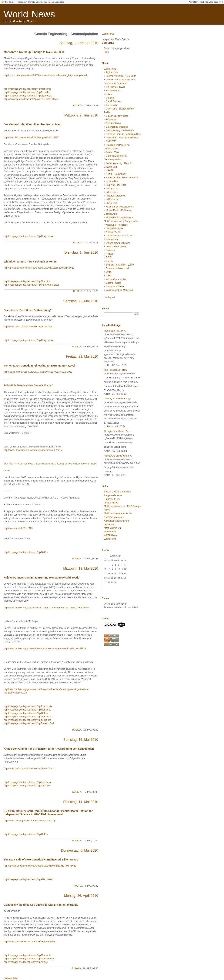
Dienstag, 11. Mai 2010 (81, 802)
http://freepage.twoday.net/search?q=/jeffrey (26, 962)
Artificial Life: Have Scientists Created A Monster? (29, 385)
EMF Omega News (114, 517)
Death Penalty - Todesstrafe (120, 130)
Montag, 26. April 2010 (81, 896)
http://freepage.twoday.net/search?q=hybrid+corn (28, 717)
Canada (110, 98)
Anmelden (194, 2)
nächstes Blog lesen (209, 2)
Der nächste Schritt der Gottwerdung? (28, 310)
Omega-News (111, 503)
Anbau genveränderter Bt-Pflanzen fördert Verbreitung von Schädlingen (49, 749)
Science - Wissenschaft (118, 268)
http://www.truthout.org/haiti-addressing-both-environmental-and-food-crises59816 (45, 648)
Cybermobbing (113, 123)
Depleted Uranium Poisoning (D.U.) (124, 134)
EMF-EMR (111, 141)
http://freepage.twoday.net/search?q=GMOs (26, 552)
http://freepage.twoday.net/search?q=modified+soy (29, 959)
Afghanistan (112, 72)
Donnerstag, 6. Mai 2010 (80, 850)
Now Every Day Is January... (118, 456)
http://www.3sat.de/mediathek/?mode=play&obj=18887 (31, 137)
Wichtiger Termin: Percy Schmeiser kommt (31, 262)
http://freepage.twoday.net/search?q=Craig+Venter (29, 236)
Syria (108, 272)
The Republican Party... (116, 370)
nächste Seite (11, 978)
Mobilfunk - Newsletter (117, 225)
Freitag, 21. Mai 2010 (82, 356)
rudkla (78, 106)
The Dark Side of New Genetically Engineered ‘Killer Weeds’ (41, 860)
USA (108, 276)
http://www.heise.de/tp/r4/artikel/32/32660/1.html (28, 327)
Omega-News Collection (118, 243)
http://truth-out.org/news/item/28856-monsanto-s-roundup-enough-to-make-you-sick (46, 75)
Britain (109, 94)
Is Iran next (111, 192)
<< (221, 2)
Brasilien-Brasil (113, 91)
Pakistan (110, 250)
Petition (110, 254)
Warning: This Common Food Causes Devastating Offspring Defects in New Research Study (50, 464)
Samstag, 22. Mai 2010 (81, 301)
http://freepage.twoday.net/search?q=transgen (27, 786)
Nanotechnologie (114, 228)
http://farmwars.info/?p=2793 (18, 528)
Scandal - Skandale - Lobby (120, 265)
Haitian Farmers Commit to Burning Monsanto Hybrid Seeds (42, 578)
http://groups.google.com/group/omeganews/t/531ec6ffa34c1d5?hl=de (39, 268)
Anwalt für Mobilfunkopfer (117, 521)
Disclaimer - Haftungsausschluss (122, 138)
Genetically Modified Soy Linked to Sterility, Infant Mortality (41, 905)
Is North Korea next (116, 196)
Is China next (112, 189)
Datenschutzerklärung (117, 127)
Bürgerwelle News (113, 495)
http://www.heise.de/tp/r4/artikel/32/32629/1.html (28, 769)
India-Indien (112, 181)
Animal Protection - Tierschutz (121, 76)
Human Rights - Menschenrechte (122, 178)
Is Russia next (113, 199)
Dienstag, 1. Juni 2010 (81, 252)
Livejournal (111, 203)
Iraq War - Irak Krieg (116, 185)
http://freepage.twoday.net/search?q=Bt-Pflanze (28, 782)
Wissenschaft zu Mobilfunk (119, 290)
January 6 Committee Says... (119, 399)
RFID (109, 257)
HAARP (110, 170)
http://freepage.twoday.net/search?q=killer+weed (28, 879)
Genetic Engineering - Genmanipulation (46, 2)
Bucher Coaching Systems (117, 492)
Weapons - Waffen (115, 287)
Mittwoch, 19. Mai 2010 (81, 568)
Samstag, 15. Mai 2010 (81, 740)
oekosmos (109, 524)
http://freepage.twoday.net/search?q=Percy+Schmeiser (31, 285)
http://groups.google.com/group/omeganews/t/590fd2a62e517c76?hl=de (40, 866)
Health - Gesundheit (116, 174)
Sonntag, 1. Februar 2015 (79, 43)
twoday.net (10, 2)
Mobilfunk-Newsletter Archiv (118, 513)
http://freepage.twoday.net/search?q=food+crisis (28, 706)
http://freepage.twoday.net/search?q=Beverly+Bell (29, 723)
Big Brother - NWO (115, 87)
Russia (109, 261)
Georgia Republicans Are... (117, 431)
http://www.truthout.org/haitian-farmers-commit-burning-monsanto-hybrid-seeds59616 (47, 608)
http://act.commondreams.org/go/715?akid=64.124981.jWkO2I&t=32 (38, 372)
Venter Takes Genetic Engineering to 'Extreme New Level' (40, 366)
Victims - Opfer (113, 283)
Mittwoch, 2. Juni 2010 (81, 115)
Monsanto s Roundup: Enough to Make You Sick (34, 52)
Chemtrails (111, 105)
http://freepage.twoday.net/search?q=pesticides (27, 720)
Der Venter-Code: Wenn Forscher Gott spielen (33, 124)
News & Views (113, 232)
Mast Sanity (110, 532)
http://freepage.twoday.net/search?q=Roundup (27, 92)
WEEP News (110, 535)
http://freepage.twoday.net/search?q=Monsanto (27, 89)
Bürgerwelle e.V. (112, 499)
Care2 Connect (114, 101)
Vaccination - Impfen (116, 279)
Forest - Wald (113, 152)
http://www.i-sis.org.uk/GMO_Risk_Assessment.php (30, 821)
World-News (29, 14)
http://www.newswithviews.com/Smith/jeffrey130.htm (30, 942)
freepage (22, 2)
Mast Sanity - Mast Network (120, 207)
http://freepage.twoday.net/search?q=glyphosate (28, 96)
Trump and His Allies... (115, 331)
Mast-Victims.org (112, 528)
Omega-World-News (116, 247)
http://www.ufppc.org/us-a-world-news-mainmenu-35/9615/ (33, 450)
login (106, 52)
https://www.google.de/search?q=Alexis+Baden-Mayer (31, 99)
